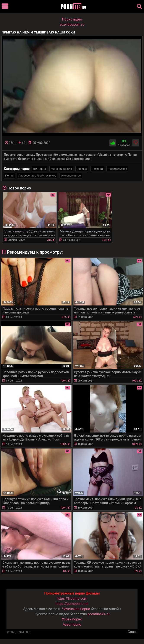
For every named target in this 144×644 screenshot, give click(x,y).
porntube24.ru (99, 614)
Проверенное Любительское (37, 176)
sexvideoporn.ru (72, 25)
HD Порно (39, 169)
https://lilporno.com (72, 599)
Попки (9, 176)
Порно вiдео (72, 19)
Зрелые (82, 169)
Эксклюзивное (71, 176)
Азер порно (72, 624)
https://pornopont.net (72, 604)
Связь (133, 632)
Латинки (97, 169)
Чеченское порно (76, 609)
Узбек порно (72, 619)
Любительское (117, 169)
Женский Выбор (61, 169)
